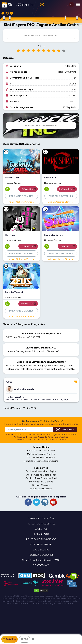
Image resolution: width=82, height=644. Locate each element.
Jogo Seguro (41, 550)
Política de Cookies (41, 555)
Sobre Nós (41, 529)
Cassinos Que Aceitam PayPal (41, 471)
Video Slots (70, 66)
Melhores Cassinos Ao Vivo (41, 454)
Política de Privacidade (41, 539)
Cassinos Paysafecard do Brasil (41, 478)
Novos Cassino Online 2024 (41, 450)
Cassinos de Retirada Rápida (41, 457)
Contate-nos (41, 565)
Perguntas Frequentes (41, 524)
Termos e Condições (41, 518)
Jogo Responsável (41, 544)
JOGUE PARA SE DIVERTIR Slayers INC (41, 35)
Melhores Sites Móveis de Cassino (41, 461)
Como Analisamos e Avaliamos (41, 560)
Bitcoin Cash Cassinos (41, 489)
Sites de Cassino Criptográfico (41, 475)
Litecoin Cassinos (41, 485)
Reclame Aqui (41, 534)
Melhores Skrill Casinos (41, 482)
